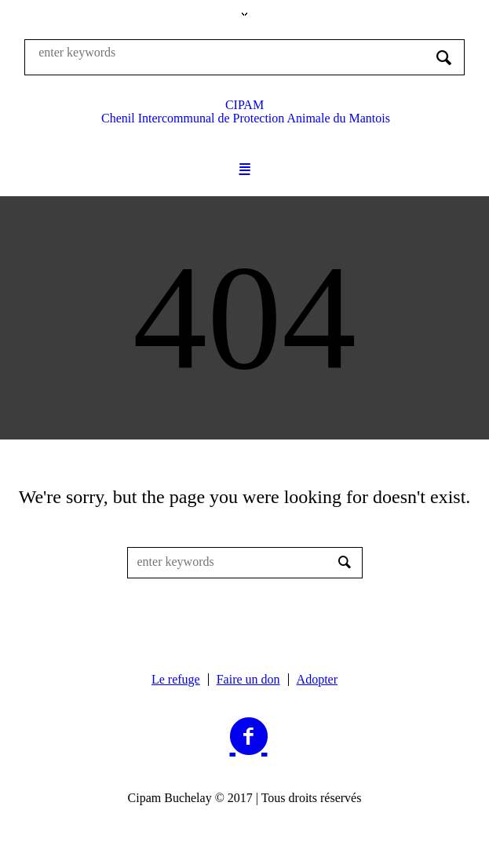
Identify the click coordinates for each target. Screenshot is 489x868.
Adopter (317, 680)
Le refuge (176, 680)
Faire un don (248, 680)
